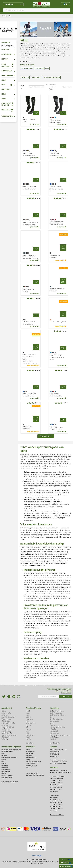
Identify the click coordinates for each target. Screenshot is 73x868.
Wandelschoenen (6, 719)
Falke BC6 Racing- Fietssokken (28, 428)
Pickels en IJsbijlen (7, 776)
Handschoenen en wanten (58, 727)
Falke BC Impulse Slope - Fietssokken (57, 290)
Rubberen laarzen (7, 778)
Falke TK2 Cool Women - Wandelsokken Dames (30, 188)
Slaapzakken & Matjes (8, 727)
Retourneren (29, 754)
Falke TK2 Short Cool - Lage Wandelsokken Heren (30, 257)
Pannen (4, 774)
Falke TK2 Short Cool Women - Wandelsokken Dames (57, 358)
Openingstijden (30, 752)
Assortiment (13, 4)
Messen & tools (6, 770)
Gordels (4, 760)
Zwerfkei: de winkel (31, 764)
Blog (27, 768)
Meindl (28, 711)
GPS (3, 762)
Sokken (4, 711)
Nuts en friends (6, 772)
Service (28, 760)
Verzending (29, 756)
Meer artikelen (46, 436)
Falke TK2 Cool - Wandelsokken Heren (56, 155)
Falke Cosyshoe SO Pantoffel (28, 290)
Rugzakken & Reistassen (9, 717)
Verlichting (5, 739)
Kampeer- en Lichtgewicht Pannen (60, 735)
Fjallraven (29, 725)
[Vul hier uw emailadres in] (48, 697)
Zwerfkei (28, 731)
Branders (4, 756)
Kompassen (5, 768)
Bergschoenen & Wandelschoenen (11, 750)
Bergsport (4, 715)
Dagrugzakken (54, 721)
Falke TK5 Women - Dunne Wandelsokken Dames (30, 224)
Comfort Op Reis (6, 729)
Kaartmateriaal (55, 733)
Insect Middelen (6, 731)
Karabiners (5, 766)
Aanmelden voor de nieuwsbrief (35, 775)
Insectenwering (55, 731)
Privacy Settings (36, 856)
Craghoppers (30, 719)
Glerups (28, 713)
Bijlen (52, 717)
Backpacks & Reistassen (57, 711)
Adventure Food (30, 723)
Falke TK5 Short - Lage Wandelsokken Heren (56, 428)
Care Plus (29, 729)
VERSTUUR (65, 697)
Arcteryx (28, 717)
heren (21, 52)
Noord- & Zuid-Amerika (8, 723)
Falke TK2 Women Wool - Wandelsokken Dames (57, 223)
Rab (27, 727)
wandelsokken (24, 54)
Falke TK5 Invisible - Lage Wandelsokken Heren (30, 323)
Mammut (28, 739)
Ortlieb (28, 737)
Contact (28, 750)
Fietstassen (54, 725)
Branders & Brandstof (57, 719)
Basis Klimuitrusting (56, 713)
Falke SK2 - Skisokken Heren (29, 121)
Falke (27, 733)
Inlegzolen (53, 729)
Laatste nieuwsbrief (32, 773)
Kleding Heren (6, 721)
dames (66, 50)
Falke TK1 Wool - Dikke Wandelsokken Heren (29, 395)
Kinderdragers (54, 737)
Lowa (27, 715)
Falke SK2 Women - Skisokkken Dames (56, 121)
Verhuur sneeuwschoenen (33, 762)
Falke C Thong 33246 (60, 322)
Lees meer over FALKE (25, 61)
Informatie (30, 747)
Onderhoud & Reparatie (11, 747)
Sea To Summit (30, 735)
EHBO (52, 723)
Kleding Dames (6, 737)
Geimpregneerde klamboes (9, 758)
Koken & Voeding (6, 713)
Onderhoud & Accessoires (9, 735)
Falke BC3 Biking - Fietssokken (55, 256)
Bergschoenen (6, 725)
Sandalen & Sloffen (7, 733)
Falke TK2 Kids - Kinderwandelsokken (56, 395)
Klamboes (53, 739)
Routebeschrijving (31, 758)
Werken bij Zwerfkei (31, 766)
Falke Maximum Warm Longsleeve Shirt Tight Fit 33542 (31, 359)
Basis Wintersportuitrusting (58, 715)
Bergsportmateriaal (7, 752)
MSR (27, 721)
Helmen (4, 764)
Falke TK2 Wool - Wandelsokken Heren (29, 155)
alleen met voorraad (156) (53, 87)
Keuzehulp (55, 708)
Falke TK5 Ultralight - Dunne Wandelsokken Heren (56, 189)
